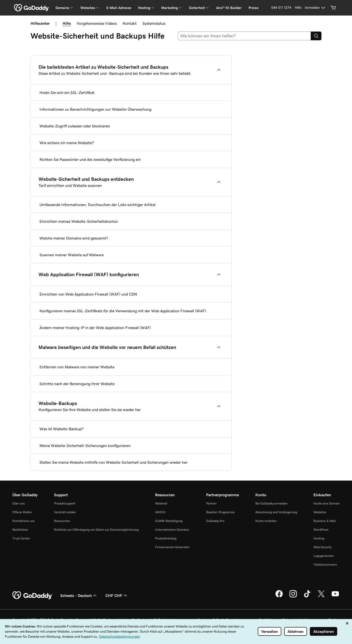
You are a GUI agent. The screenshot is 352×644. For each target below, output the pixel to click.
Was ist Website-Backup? (62, 429)
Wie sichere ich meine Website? (67, 143)
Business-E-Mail (325, 521)
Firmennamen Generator (172, 547)
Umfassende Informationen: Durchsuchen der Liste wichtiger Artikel (98, 205)
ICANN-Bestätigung (169, 521)
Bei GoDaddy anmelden (271, 503)
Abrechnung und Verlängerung (276, 512)
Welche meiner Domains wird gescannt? (74, 238)
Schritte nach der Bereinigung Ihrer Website (77, 384)
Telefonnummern (325, 565)
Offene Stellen (22, 512)
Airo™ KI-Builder (229, 8)
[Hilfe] (298, 8)
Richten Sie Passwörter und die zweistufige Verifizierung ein (90, 159)
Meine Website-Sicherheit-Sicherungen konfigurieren (85, 446)
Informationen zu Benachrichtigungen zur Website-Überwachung (95, 109)
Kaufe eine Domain (327, 503)
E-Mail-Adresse (119, 8)
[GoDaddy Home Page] (32, 595)
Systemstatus (154, 23)
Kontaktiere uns (23, 521)
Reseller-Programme (220, 512)
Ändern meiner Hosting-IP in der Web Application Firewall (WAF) (95, 328)
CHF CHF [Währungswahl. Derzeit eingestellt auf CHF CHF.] (117, 595)
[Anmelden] (316, 8)
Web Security (323, 547)
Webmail (161, 503)
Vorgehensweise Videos (97, 23)
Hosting (319, 538)
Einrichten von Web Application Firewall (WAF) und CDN (88, 294)
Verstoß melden (65, 512)
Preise (254, 8)
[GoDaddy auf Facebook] (279, 597)
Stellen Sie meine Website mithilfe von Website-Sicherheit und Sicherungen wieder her (113, 462)
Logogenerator (324, 556)
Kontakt (130, 23)
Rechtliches (20, 530)
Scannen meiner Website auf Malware (72, 255)
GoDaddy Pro (215, 521)
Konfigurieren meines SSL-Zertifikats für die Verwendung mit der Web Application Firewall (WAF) (123, 311)
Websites (320, 512)
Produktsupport (65, 503)
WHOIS (160, 512)
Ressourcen (62, 521)
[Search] (316, 36)
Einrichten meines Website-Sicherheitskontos (79, 221)
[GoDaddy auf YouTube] (335, 597)
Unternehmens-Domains (172, 530)
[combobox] (244, 36)
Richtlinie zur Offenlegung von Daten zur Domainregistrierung (96, 530)
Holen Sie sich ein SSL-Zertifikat (67, 92)
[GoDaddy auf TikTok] (307, 597)
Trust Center (21, 538)
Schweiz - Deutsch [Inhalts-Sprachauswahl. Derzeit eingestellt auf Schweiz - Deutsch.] (79, 595)
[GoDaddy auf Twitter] (321, 597)
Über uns (19, 503)
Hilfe (67, 23)
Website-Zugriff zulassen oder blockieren (75, 126)
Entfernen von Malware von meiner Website (77, 367)
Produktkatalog (166, 538)
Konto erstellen (266, 521)
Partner (211, 503)
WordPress (321, 530)
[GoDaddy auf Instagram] (293, 597)
